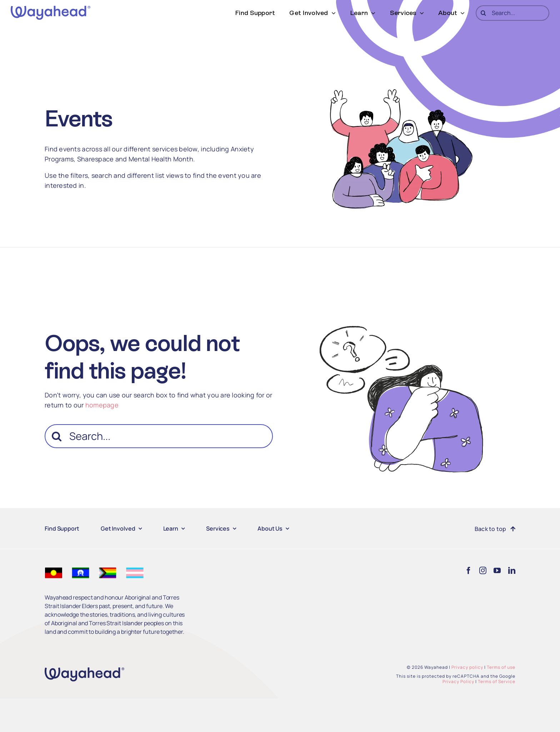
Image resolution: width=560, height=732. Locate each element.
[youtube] (497, 571)
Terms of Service (497, 681)
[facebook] (469, 571)
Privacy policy (467, 667)
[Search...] (512, 13)
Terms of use (501, 667)
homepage (102, 405)
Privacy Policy (458, 681)
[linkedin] (512, 571)
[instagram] (483, 571)
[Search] (483, 13)
